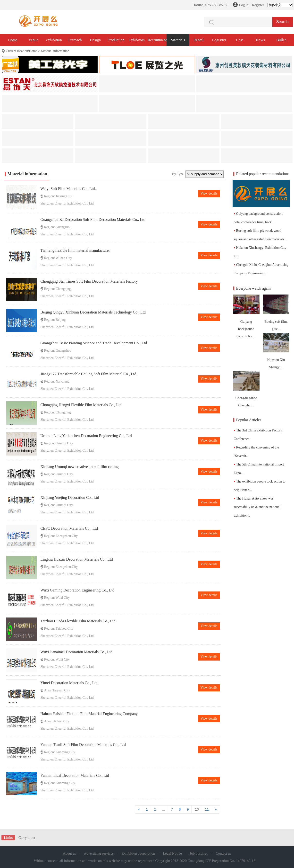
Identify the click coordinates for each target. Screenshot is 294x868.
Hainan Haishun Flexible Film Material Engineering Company (89, 714)
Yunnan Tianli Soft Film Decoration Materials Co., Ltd (83, 745)
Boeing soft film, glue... (276, 313)
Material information (55, 51)
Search (282, 22)
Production (116, 40)
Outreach (75, 40)
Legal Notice (172, 853)
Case (240, 40)
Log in (244, 5)
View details (209, 193)
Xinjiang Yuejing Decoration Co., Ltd (70, 497)
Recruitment (157, 40)
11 (207, 809)
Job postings (199, 853)
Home (13, 40)
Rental (199, 40)
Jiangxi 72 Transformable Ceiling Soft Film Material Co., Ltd (88, 374)
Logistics (219, 40)
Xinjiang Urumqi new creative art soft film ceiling (80, 467)
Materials (178, 40)
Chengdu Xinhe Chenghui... (246, 389)
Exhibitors (137, 40)
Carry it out (27, 838)
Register (258, 5)
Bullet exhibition (281, 42)
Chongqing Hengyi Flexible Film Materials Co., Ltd (81, 405)
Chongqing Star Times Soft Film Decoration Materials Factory (89, 281)
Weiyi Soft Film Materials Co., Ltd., (69, 189)
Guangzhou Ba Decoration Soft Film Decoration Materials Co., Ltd (93, 219)
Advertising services (99, 853)
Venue (34, 40)
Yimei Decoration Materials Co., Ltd (69, 683)
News (260, 40)
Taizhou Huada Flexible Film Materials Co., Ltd (78, 621)
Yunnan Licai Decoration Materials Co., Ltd (75, 775)
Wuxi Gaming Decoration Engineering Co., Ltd (78, 590)
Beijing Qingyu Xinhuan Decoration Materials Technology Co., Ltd (93, 312)
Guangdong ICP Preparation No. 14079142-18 (222, 861)
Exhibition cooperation (138, 853)
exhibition (54, 40)
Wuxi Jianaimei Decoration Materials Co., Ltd (77, 652)
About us (70, 853)
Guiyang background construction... (246, 316)
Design (95, 40)
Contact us (223, 853)
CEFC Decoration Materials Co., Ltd (69, 528)
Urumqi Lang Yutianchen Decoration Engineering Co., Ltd (86, 436)
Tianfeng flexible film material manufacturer (75, 250)
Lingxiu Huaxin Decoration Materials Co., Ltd (77, 559)
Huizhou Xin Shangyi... (276, 351)
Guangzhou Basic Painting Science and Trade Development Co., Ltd (94, 343)
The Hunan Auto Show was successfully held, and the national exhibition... (257, 507)
